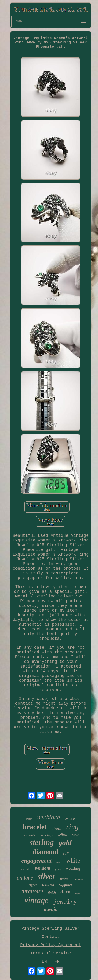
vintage (36, 900)
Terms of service (51, 953)
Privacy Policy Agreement (51, 945)
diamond (45, 852)
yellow (62, 835)
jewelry (65, 902)
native (64, 879)
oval (59, 862)
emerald (26, 869)
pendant (43, 868)
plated (58, 870)
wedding (73, 868)
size (75, 834)
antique (25, 878)
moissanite (29, 835)
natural (48, 884)
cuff (66, 853)
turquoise (32, 891)
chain (57, 828)
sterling (42, 842)
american (79, 879)
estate (70, 818)
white (73, 861)
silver (47, 876)
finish (52, 893)
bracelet (35, 827)
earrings (47, 836)
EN (44, 961)
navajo (51, 909)
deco (66, 891)
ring (72, 826)
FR (57, 961)
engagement (36, 861)
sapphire (66, 885)
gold (65, 843)
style (77, 893)
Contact (51, 937)
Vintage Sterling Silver (51, 929)
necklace (49, 817)
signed (33, 885)
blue (29, 819)
